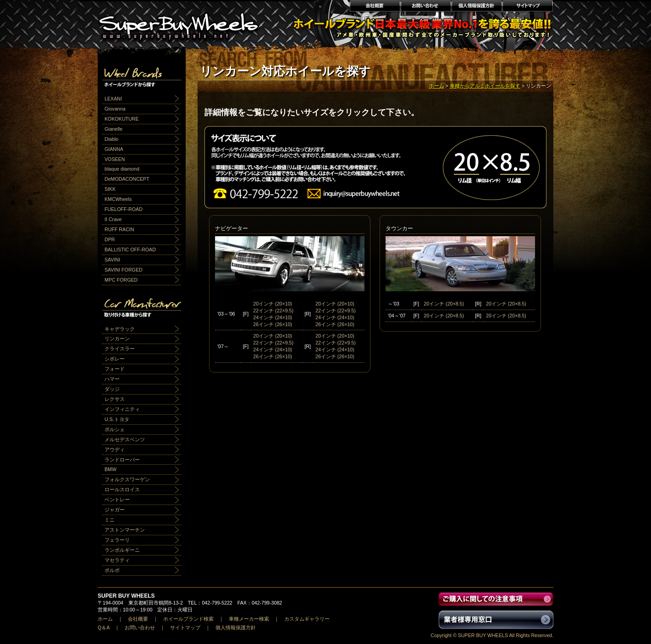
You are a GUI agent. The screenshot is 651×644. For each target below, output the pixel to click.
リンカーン (117, 339)
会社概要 (375, 7)
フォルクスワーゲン (127, 479)
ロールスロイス (122, 489)
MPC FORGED (121, 280)
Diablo (111, 139)
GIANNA (114, 149)
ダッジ (112, 389)
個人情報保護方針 (477, 7)
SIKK (110, 189)
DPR (110, 239)
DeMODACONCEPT (127, 179)
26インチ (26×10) (273, 324)
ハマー (112, 379)
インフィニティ (122, 409)
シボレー (115, 359)
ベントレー (117, 500)
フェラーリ (117, 540)
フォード (115, 369)
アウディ (115, 450)
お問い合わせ (426, 7)
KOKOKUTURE (122, 119)
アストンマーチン (125, 530)
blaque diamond (122, 169)
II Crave (113, 219)
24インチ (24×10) (273, 317)
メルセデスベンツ (125, 439)
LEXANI (113, 99)
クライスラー (120, 349)
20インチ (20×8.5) (444, 304)
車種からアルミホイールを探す (485, 86)
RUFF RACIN (119, 229)
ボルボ (112, 570)
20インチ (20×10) (273, 304)
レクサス (115, 399)
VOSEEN (115, 159)
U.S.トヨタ (117, 419)
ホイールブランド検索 (188, 619)
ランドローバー (122, 460)
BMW (110, 469)
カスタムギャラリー (307, 619)
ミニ (110, 520)
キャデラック (120, 329)
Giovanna (115, 109)
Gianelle (113, 129)
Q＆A (104, 627)
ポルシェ (115, 429)
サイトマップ (528, 7)
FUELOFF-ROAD (124, 209)
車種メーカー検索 (249, 619)
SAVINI (112, 260)
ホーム (437, 86)
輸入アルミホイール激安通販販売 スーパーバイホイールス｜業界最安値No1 (184, 23)
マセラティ (117, 560)
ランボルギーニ (122, 550)
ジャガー (115, 510)
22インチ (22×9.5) (273, 311)
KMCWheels (118, 199)
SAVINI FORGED (124, 270)
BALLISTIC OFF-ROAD (130, 250)
